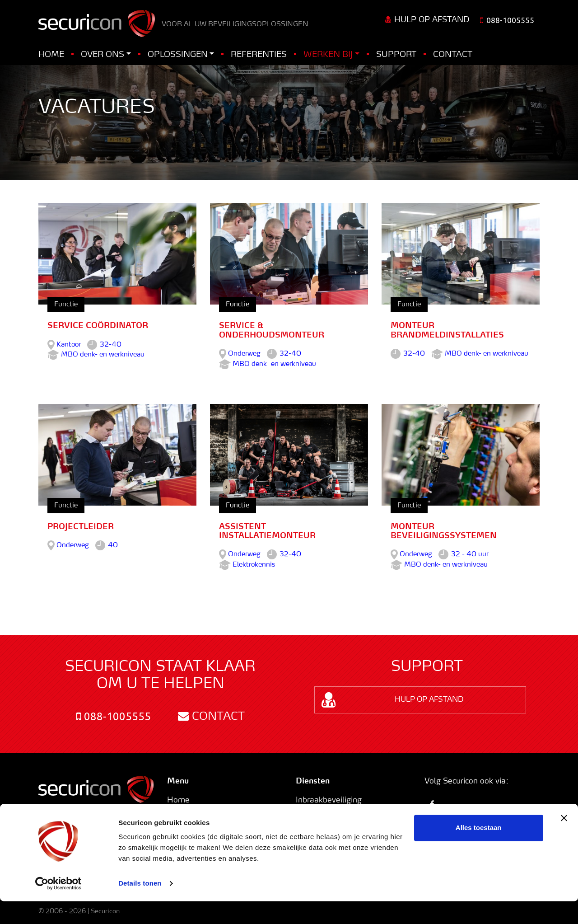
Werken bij (328, 54)
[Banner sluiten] (564, 841)
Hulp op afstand (427, 20)
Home (51, 54)
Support (396, 54)
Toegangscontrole (328, 823)
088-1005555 (114, 716)
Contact (453, 54)
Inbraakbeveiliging (329, 800)
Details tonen (140, 906)
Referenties (259, 54)
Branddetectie (321, 812)
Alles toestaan (479, 851)
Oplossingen (178, 54)
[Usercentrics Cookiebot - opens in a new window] (58, 906)
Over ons (103, 54)
